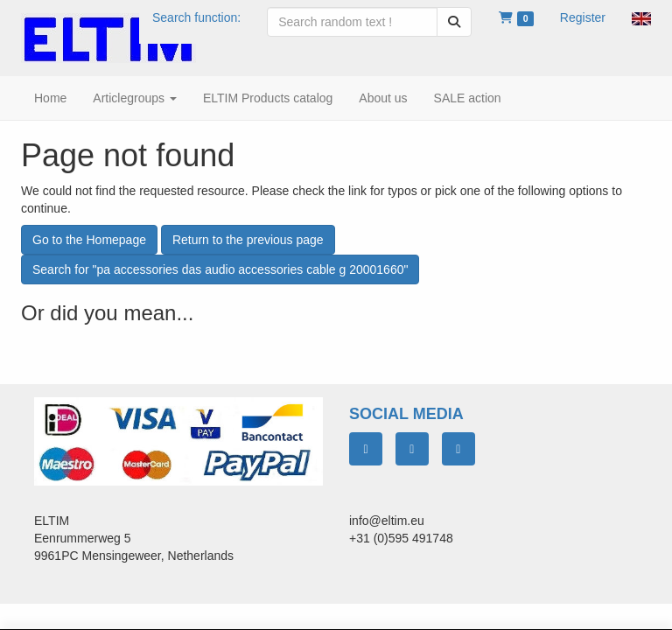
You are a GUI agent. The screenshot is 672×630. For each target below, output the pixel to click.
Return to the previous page (248, 240)
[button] (641, 17)
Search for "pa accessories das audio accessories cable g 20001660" (220, 269)
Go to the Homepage (89, 240)
